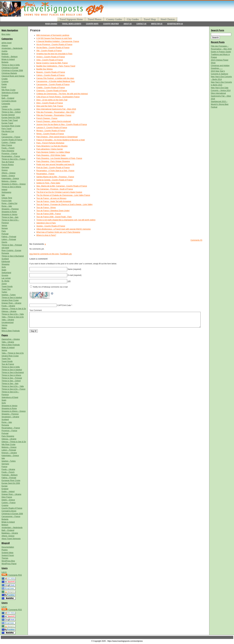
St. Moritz (5, 281)
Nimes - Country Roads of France (50, 134)
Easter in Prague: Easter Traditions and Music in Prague (221, 54)
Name (70, 269)
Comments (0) (196, 240)
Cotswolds (6, 104)
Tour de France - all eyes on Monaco (51, 198)
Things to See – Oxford (11, 112)
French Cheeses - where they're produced (54, 121)
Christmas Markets (9, 73)
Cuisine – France (9, 142)
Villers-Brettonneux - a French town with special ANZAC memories (64, 229)
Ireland (4, 190)
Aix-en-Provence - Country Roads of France (54, 44)
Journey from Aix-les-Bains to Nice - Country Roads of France (62, 124)
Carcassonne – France (11, 137)
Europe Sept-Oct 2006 (11, 118)
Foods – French (8, 148)
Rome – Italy (7, 206)
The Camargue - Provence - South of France (55, 189)
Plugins (5, 550)
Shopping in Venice (9, 214)
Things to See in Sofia (11, 65)
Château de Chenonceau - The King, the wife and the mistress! (62, 94)
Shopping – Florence (10, 209)
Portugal (5, 234)
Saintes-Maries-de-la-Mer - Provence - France (55, 177)
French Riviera (8, 165)
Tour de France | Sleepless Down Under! (53, 211)
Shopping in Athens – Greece (14, 184)
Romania (5, 253)
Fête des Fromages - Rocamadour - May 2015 (55, 112)
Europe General (8, 115)
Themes (5, 558)
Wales (4, 328)
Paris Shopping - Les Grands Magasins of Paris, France (59, 158)
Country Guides (114, 19)
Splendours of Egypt (10, 93)
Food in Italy (7, 201)
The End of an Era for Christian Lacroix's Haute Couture (59, 192)
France (4, 134)
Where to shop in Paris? (46, 235)
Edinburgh (6, 262)
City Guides (133, 19)
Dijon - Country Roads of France (50, 103)
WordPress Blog (8, 561)
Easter (4, 84)
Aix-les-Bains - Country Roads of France (53, 48)
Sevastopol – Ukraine (10, 417)
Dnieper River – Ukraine (11, 303)
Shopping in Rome (9, 212)
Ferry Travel (6, 129)
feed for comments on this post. (44, 254)
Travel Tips (6, 289)
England (5, 95)
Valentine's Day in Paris (46, 223)
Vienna (4, 325)
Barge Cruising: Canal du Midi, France (52, 63)
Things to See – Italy (10, 217)
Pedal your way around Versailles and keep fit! (55, 164)
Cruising (5, 82)
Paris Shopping (8, 151)
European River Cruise (11, 126)
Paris (4, 231)
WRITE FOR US (157, 24)
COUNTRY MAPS (92, 24)
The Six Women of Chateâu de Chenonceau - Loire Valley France (63, 195)
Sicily (4, 267)
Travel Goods (7, 286)
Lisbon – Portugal (9, 239)
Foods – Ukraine (8, 306)
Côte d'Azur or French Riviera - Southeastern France (58, 97)
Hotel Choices (168, 19)
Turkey (4, 292)
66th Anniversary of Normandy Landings (53, 35)
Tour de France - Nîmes (46, 208)
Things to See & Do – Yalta (13, 314)
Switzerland (6, 273)
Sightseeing (6, 192)
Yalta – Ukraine (8, 320)
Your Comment (36, 310)
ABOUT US (128, 24)
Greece (5, 170)
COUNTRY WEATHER (111, 24)
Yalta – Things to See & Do (13, 317)
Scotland (5, 259)
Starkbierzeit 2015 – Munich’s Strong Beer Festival (220, 104)
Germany (5, 167)
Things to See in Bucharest (13, 256)
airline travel (7, 43)
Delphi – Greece (8, 176)
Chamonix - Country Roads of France (52, 91)
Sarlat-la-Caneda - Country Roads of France (54, 180)
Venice (4, 226)
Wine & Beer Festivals (11, 331)
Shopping (5, 264)
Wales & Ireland (8, 348)
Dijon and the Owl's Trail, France (50, 106)
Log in (4, 572)
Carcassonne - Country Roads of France (53, 84)
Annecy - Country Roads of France (51, 57)
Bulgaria (5, 62)
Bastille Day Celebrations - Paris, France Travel (56, 66)
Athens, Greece (8, 536)
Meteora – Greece (9, 181)
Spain (4, 270)
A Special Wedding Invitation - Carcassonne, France (58, 41)
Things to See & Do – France (13, 159)
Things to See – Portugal (12, 245)
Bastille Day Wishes (45, 69)
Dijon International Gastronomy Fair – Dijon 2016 (221, 96)
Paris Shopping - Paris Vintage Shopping (53, 161)
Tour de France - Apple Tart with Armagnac (54, 201)
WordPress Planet (9, 564)
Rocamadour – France (11, 156)
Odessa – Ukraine (9, 311)
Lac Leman (6, 278)
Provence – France (9, 154)
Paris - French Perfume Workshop (50, 143)
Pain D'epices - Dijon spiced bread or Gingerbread (57, 137)
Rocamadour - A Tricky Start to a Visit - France (55, 171)
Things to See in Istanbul (12, 298)
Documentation (8, 547)
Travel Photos (95, 19)
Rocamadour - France (45, 174)
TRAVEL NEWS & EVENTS (72, 24)
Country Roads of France (12, 140)
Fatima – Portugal (9, 237)
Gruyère (5, 275)
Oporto (4, 242)
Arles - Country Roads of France (50, 60)
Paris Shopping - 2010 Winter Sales (51, 155)
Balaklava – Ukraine (10, 533)
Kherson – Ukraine (9, 453)
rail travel (5, 248)
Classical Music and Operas (13, 76)
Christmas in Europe (10, 68)
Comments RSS (15, 575)
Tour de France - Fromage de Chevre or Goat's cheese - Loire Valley (64, 204)
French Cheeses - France (47, 118)
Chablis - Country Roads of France (51, 88)
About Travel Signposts (11, 539)
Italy (3, 195)
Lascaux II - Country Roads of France (52, 128)
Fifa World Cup (8, 131)
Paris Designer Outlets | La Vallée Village (53, 152)
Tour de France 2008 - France (49, 214)
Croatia (5, 79)
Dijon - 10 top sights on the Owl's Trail (52, 100)
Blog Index (6, 34)
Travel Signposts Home (71, 19)
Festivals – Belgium (10, 57)
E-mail (70, 275)
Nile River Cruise (8, 90)
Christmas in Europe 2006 (12, 70)
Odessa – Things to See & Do (14, 309)
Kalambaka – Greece (10, 178)
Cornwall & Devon (9, 101)
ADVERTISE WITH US (175, 24)
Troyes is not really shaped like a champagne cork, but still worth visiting (66, 220)
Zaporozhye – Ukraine (11, 339)
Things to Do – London (11, 109)
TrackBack (66, 254)
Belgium (5, 54)
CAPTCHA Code (64, 305)
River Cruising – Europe (11, 250)
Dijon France (7, 145)
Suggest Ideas (7, 553)
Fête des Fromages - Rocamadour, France (54, 115)
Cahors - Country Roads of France (50, 75)
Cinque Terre (7, 198)
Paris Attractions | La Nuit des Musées (52, 146)
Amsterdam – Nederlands (12, 48)
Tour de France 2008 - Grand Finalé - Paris (54, 217)
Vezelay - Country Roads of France (51, 226)
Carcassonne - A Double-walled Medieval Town (56, 81)
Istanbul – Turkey (9, 295)
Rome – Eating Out (9, 203)
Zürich (4, 284)
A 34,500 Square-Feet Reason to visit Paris (54, 38)
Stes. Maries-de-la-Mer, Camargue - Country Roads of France (62, 186)
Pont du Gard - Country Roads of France (53, 168)
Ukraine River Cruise (10, 300)
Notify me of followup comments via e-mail (50, 287)
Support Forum (8, 555)
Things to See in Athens (11, 187)
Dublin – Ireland (8, 492)
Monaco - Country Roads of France (51, 131)
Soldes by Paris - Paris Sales (48, 183)
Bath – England (8, 98)
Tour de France (8, 162)
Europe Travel (7, 123)
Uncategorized (7, 322)
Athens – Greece (8, 173)
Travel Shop (150, 19)
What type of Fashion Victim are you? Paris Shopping (58, 232)
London (5, 106)
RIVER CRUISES (51, 24)
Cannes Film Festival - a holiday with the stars (55, 78)
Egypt (4, 87)
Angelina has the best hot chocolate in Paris (54, 54)
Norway (5, 228)
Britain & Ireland (8, 59)
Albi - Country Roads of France (49, 51)
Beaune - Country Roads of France (51, 72)
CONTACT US (141, 24)
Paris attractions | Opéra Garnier (50, 149)
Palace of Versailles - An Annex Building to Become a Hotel (61, 140)
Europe (5, 486)
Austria (4, 51)
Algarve (5, 46)
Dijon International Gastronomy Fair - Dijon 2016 (56, 109)
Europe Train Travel (10, 120)
